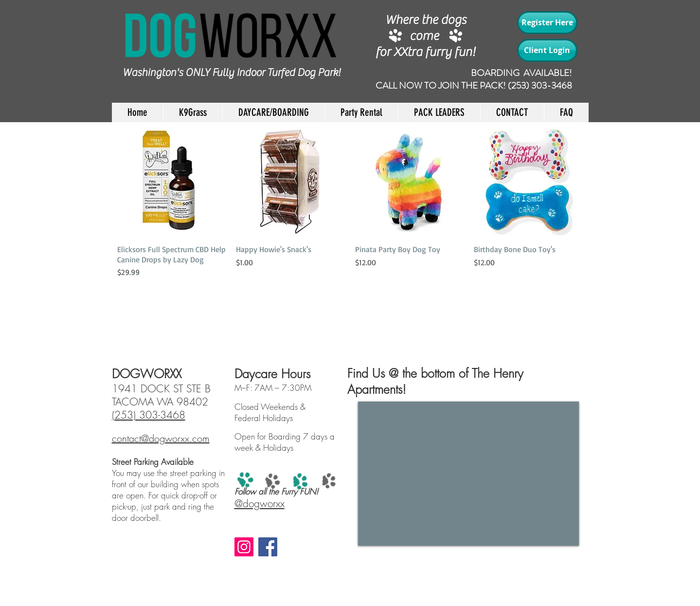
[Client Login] (547, 50)
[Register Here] (547, 23)
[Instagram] (244, 547)
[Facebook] (268, 547)
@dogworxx (260, 504)
